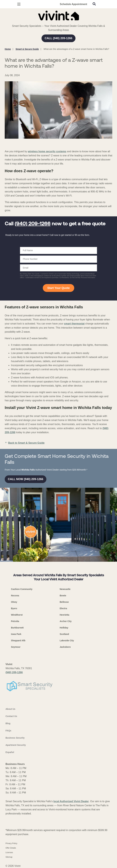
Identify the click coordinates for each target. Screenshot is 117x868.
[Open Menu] (19, 4)
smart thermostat (74, 324)
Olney (14, 602)
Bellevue (64, 602)
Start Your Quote (58, 288)
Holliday (64, 628)
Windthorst (17, 615)
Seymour (16, 647)
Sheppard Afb (18, 641)
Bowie (63, 596)
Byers (14, 608)
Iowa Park (16, 634)
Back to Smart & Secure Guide (25, 443)
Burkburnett (17, 628)
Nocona (15, 596)
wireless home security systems (47, 151)
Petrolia (15, 621)
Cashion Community (22, 589)
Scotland (64, 634)
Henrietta (65, 615)
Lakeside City (67, 641)
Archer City (66, 621)
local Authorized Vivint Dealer (71, 801)
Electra (63, 608)
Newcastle (65, 589)
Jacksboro (65, 647)
